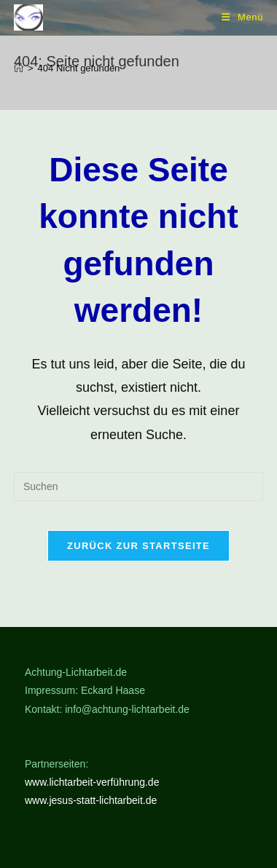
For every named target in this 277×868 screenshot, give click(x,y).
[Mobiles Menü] (242, 17)
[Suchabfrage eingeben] (138, 486)
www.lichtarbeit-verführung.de (92, 782)
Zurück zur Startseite (138, 546)
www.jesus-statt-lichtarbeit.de (91, 800)
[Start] (19, 68)
